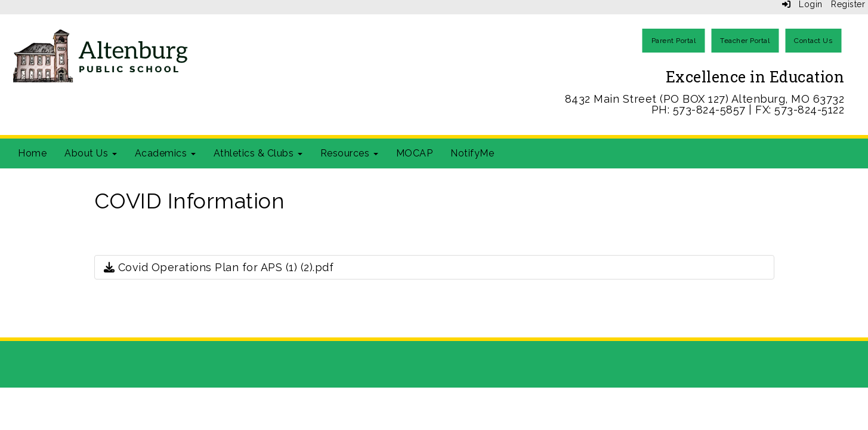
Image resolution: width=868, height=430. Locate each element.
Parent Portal (674, 41)
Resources (349, 153)
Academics (165, 153)
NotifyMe (472, 153)
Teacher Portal (745, 41)
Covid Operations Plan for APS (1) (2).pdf (219, 267)
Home (32, 153)
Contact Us (813, 41)
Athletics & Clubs (258, 153)
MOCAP (415, 153)
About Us (91, 153)
